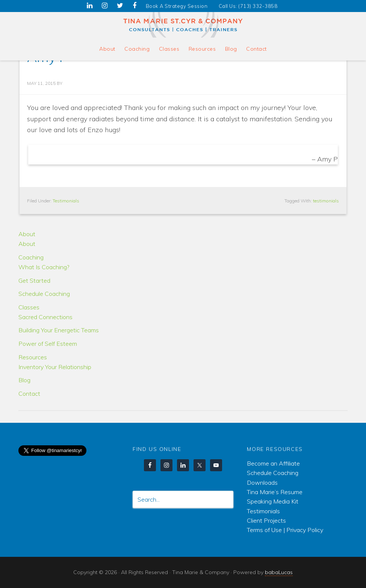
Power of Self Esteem (48, 344)
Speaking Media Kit (273, 501)
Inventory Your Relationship (55, 367)
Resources (33, 357)
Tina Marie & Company (183, 25)
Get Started (34, 280)
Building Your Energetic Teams (59, 330)
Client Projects (266, 520)
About (27, 234)
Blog (24, 380)
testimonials (326, 201)
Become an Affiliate (273, 463)
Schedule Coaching (44, 294)
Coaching (31, 257)
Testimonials (66, 201)
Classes (29, 307)
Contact (29, 394)
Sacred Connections (45, 317)
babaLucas (279, 572)
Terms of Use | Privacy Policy (285, 530)
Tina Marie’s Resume (275, 492)
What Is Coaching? (44, 267)
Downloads (262, 482)
